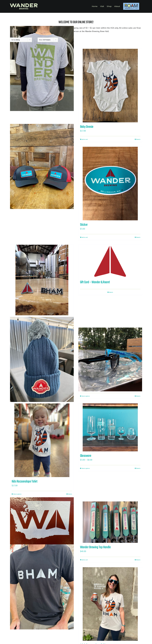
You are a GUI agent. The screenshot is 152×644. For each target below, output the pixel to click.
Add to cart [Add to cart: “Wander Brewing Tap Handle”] (85, 560)
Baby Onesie (87, 127)
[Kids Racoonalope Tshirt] (42, 440)
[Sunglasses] (110, 359)
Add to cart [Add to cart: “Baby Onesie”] (85, 139)
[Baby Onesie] (110, 86)
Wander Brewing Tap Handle (95, 547)
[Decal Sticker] (42, 521)
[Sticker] (110, 184)
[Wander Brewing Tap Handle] (110, 522)
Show (45, 40)
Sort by (16, 40)
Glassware (86, 456)
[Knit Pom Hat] (42, 359)
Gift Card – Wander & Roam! (95, 282)
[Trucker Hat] (42, 166)
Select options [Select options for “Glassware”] (86, 468)
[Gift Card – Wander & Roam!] (110, 261)
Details (138, 139)
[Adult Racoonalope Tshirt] (110, 604)
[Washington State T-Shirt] (42, 69)
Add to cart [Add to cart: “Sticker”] (85, 237)
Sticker (84, 225)
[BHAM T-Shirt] (42, 587)
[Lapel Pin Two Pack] (42, 280)
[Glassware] (110, 427)
